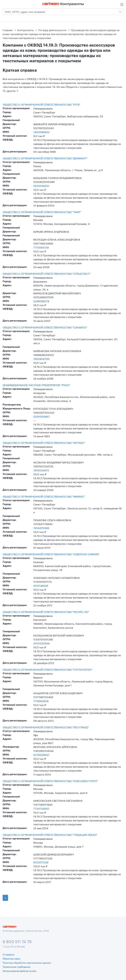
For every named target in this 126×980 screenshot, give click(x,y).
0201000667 (42, 416)
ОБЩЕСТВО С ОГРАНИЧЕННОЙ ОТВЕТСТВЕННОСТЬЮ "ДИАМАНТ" (45, 158)
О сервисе (8, 954)
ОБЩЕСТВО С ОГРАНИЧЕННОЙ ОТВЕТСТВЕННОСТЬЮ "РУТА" (41, 104)
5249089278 (41, 301)
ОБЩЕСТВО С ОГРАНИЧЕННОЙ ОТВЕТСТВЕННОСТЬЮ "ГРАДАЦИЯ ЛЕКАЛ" (50, 834)
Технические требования (16, 967)
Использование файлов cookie (19, 971)
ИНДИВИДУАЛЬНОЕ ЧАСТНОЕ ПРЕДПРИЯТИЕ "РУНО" (36, 385)
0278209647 (41, 754)
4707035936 (41, 643)
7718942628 (41, 701)
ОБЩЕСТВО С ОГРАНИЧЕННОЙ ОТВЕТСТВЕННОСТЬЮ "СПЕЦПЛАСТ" (47, 273)
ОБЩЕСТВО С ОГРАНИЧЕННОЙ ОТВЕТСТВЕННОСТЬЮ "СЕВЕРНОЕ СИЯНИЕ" (51, 554)
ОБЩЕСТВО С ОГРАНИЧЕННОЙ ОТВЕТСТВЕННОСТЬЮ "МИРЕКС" (44, 496)
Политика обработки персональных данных (27, 962)
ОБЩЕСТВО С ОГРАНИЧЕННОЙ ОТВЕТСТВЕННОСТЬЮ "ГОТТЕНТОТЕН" (47, 669)
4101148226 (41, 585)
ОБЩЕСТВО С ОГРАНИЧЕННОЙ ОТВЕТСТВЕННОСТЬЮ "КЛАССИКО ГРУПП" (50, 781)
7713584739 (41, 247)
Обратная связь (11, 958)
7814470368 (41, 528)
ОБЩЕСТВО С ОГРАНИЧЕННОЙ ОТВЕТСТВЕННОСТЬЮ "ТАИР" (42, 212)
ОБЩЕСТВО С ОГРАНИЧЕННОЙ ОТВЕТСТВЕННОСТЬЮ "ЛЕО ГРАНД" (46, 727)
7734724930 (41, 808)
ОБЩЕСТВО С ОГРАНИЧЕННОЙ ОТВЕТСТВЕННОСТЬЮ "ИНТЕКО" (44, 442)
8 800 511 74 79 (17, 941)
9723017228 (41, 862)
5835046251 (41, 185)
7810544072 (41, 470)
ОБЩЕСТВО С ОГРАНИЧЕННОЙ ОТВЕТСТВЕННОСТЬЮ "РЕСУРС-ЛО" (46, 612)
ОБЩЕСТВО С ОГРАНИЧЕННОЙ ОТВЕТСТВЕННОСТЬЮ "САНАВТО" (45, 327)
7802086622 (41, 132)
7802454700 (41, 358)
